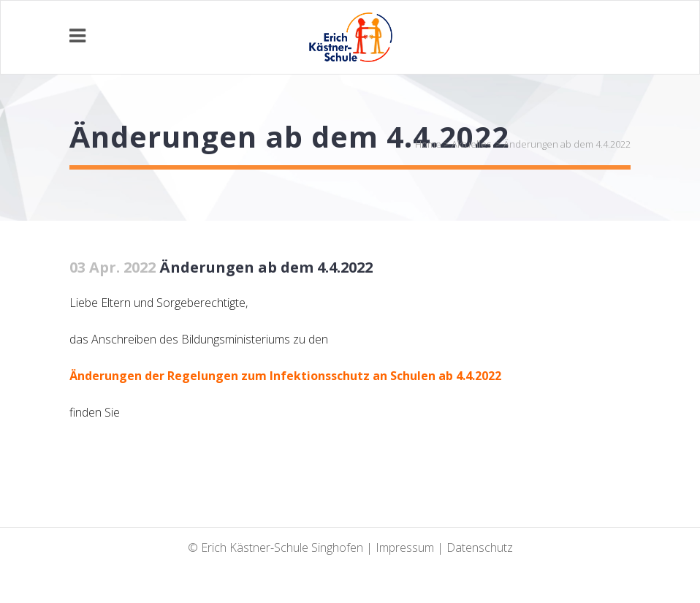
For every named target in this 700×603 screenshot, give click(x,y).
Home (428, 144)
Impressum (405, 547)
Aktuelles (471, 144)
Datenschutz (480, 547)
